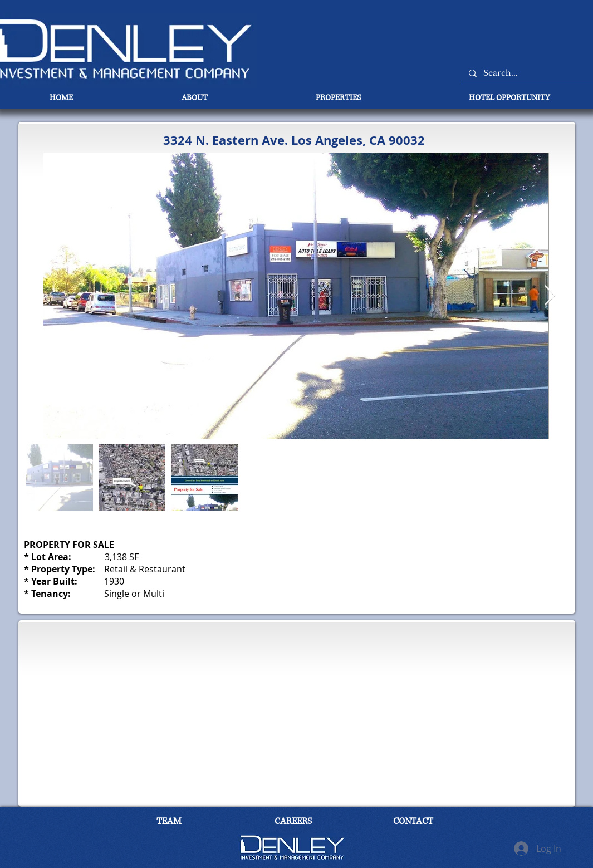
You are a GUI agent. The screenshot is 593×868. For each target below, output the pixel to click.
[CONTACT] (413, 822)
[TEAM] (169, 822)
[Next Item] (550, 296)
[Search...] (532, 73)
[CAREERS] (293, 822)
